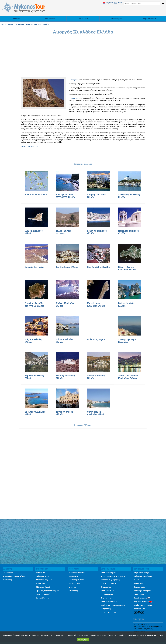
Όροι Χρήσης (139, 594)
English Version (143, 601)
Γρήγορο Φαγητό (43, 594)
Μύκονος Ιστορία (109, 601)
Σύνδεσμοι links (108, 612)
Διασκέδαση (50, 18)
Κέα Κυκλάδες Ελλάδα (98, 267)
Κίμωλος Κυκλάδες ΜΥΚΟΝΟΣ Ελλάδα (35, 304)
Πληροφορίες (116, 18)
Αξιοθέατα (83, 18)
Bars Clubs (40, 573)
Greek (118, 2)
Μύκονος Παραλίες (77, 573)
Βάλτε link (139, 583)
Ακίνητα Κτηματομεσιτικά (113, 605)
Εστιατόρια (41, 583)
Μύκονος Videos (76, 580)
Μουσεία (72, 587)
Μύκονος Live (42, 576)
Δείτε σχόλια (139, 609)
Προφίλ (137, 580)
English (108, 2)
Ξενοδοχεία (8, 573)
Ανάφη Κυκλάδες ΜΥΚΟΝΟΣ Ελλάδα (66, 196)
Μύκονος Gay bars (44, 580)
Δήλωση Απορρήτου (142, 591)
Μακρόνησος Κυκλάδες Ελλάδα (96, 304)
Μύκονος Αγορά (43, 587)
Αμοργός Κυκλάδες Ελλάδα (37, 24)
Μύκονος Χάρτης (109, 573)
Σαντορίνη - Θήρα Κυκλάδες (127, 341)
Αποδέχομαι (83, 640)
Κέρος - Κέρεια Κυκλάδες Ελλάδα (127, 268)
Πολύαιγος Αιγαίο (96, 339)
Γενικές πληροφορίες (110, 580)
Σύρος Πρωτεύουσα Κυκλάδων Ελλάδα (128, 377)
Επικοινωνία (139, 587)
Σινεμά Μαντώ (42, 598)
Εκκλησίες (73, 591)
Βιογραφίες (106, 587)
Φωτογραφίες (75, 583)
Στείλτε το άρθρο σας (143, 605)
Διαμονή (17, 18)
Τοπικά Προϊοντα (109, 583)
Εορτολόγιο (106, 598)
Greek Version (142, 598)
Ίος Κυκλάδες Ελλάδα (67, 267)
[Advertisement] (83, 82)
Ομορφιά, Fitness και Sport (48, 591)
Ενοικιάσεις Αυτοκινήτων (14, 576)
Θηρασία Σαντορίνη (34, 267)
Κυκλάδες (20, 24)
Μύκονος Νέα (107, 591)
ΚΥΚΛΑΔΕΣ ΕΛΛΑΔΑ (36, 195)
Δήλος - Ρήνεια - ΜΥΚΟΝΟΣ (64, 232)
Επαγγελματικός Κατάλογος (113, 576)
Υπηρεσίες (106, 609)
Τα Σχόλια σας (107, 594)
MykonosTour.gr (141, 573)
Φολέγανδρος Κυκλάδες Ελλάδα (96, 413)
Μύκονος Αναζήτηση (143, 576)
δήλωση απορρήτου (155, 635)
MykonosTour (149, 18)
